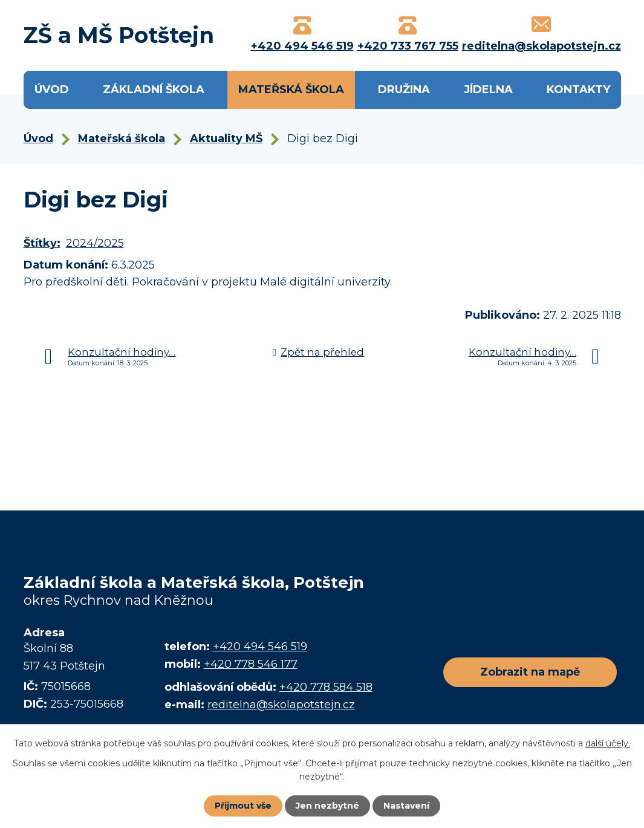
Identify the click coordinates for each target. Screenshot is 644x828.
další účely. (608, 743)
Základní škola (154, 90)
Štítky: (42, 243)
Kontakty (578, 90)
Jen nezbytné (327, 806)
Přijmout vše (243, 806)
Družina (404, 90)
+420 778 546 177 (251, 664)
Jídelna (488, 90)
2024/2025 (95, 243)
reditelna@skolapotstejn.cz (281, 705)
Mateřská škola (291, 90)
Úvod (52, 90)
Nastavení (406, 806)
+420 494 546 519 (260, 647)
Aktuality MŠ (226, 139)
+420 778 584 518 (326, 687)
